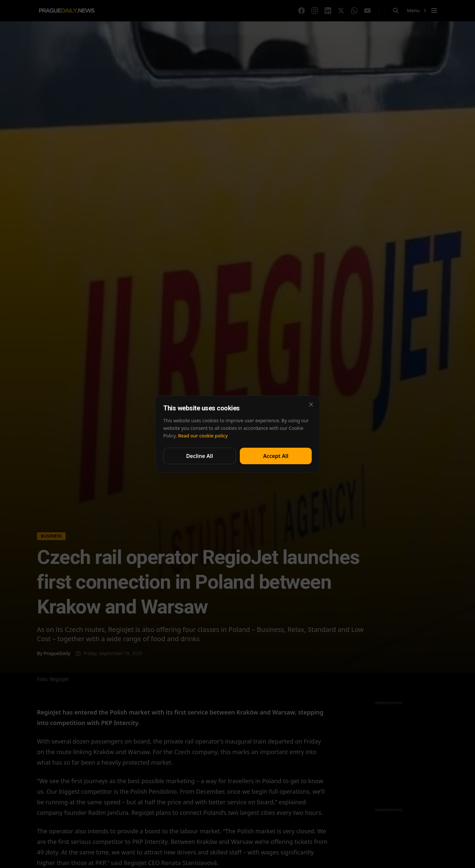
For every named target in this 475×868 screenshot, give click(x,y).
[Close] (311, 404)
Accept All (276, 456)
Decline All (200, 456)
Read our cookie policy (203, 436)
